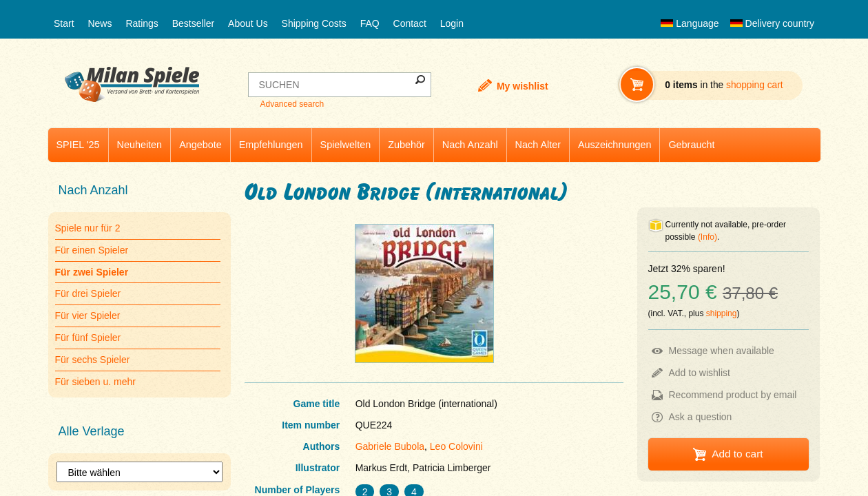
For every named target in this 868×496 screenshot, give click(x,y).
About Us (248, 23)
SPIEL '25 (78, 145)
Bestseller (193, 23)
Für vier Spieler (88, 316)
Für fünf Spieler (88, 338)
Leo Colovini (456, 446)
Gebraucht (691, 145)
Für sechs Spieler (93, 360)
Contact (410, 23)
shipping (722, 313)
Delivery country (772, 23)
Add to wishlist (700, 373)
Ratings (142, 23)
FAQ (370, 23)
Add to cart (737, 454)
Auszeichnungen (614, 145)
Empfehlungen (271, 145)
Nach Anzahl (470, 145)
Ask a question (701, 417)
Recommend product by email (733, 395)
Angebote (200, 145)
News (100, 23)
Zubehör (406, 145)
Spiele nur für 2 (88, 228)
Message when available (722, 351)
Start (64, 23)
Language (690, 23)
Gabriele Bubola (390, 446)
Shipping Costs (314, 23)
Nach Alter (538, 145)
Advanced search (292, 104)
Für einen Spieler (92, 250)
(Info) (707, 237)
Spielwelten (346, 145)
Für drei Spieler (88, 293)
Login (452, 23)
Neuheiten (140, 145)
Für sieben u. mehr (96, 382)
